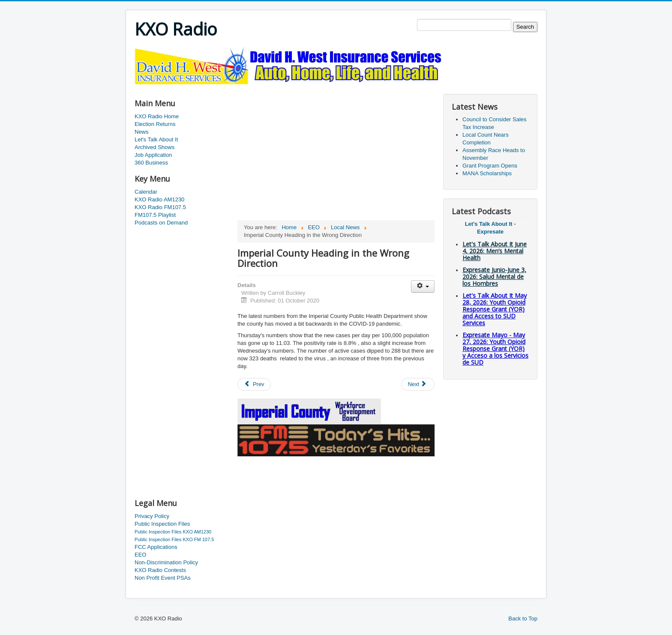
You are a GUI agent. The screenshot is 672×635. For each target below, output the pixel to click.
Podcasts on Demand (161, 223)
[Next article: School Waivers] (418, 384)
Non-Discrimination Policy (166, 562)
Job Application (153, 155)
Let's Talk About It (156, 139)
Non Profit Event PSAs (163, 578)
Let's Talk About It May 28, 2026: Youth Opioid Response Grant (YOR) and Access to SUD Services (495, 309)
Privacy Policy (152, 516)
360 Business (151, 163)
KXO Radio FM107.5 (160, 207)
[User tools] (423, 286)
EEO (140, 555)
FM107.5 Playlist (155, 215)
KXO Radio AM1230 (159, 199)
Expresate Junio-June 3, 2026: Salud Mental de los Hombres (494, 277)
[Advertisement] (291, 88)
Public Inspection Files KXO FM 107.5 (174, 539)
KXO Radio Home (157, 116)
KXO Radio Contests (160, 570)
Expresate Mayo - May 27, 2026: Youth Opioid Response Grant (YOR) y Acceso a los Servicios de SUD (495, 349)
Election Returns (155, 124)
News (142, 132)
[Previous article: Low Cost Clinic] (254, 384)
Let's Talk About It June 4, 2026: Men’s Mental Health (495, 251)
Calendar (146, 192)
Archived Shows (154, 147)
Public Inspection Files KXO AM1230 (173, 532)
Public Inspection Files (162, 524)
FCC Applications (156, 547)
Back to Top (523, 619)
